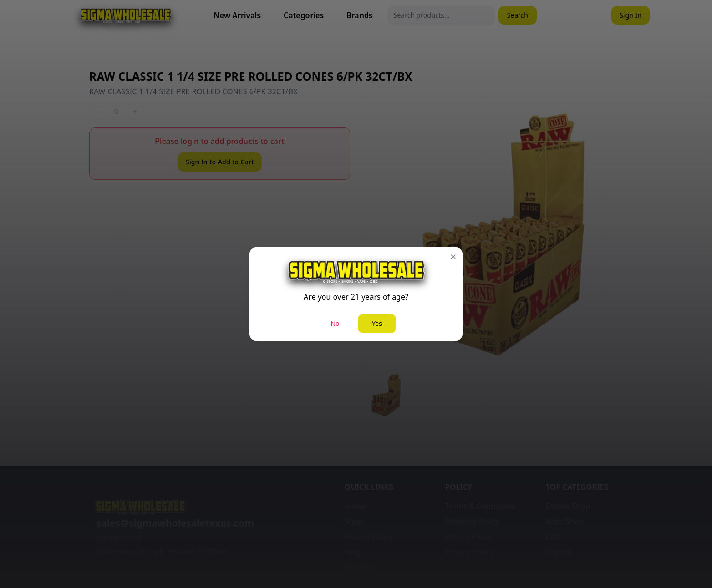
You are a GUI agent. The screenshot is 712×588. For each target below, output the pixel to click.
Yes (377, 323)
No (335, 323)
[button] (453, 257)
